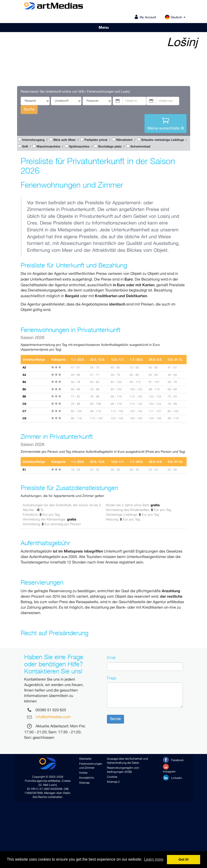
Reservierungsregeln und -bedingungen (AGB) (124, 770)
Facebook (173, 760)
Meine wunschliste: (166, 123)
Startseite (85, 759)
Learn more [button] (154, 859)
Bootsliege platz (110, 147)
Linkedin (172, 778)
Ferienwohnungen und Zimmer (90, 766)
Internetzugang (33, 140)
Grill (25, 147)
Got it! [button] (184, 859)
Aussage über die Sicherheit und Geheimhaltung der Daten (127, 761)
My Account (148, 17)
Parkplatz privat (96, 140)
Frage (112, 678)
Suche (29, 109)
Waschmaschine (48, 147)
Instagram (169, 769)
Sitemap (84, 783)
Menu (104, 28)
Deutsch (175, 17)
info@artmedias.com (53, 717)
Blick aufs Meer (64, 140)
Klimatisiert (124, 140)
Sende (115, 719)
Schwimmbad (140, 147)
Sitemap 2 (113, 782)
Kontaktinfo (87, 778)
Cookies (112, 777)
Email (111, 658)
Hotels (83, 773)
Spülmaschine (79, 147)
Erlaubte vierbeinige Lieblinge (163, 140)
